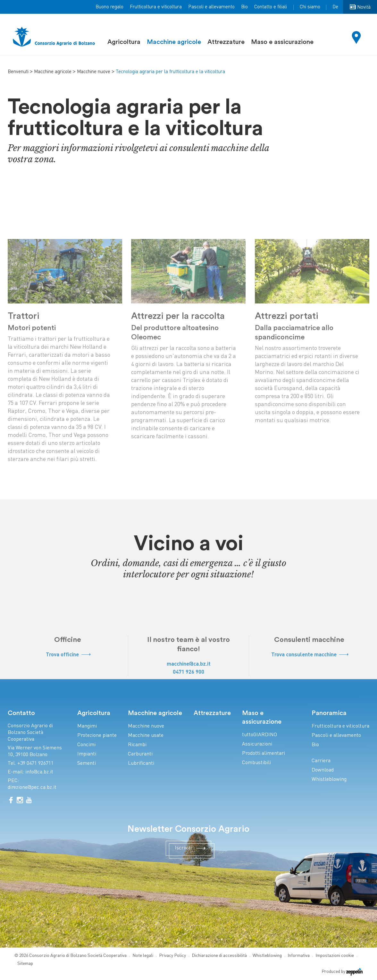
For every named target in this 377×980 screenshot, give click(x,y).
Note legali (143, 956)
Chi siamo (310, 7)
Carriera (321, 761)
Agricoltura (124, 42)
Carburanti (140, 754)
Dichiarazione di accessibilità (219, 956)
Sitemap (25, 964)
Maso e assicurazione (282, 42)
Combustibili (256, 763)
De (335, 7)
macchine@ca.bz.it (189, 664)
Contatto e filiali (271, 7)
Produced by (342, 972)
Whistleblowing (329, 780)
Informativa (299, 956)
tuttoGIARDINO (260, 735)
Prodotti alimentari (264, 754)
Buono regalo (109, 7)
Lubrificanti (141, 764)
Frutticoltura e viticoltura (156, 7)
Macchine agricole (174, 42)
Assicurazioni (257, 744)
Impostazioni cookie (335, 956)
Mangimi (87, 726)
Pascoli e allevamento (211, 7)
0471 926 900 (188, 672)
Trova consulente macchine (309, 655)
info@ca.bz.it (39, 772)
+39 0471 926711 (35, 764)
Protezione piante (97, 736)
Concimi (86, 745)
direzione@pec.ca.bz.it (32, 788)
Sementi (87, 764)
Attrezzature (226, 42)
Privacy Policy (172, 956)
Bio (244, 7)
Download (323, 770)
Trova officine (68, 655)
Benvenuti (18, 72)
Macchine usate (146, 736)
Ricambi (137, 745)
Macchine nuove (94, 72)
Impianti (87, 754)
